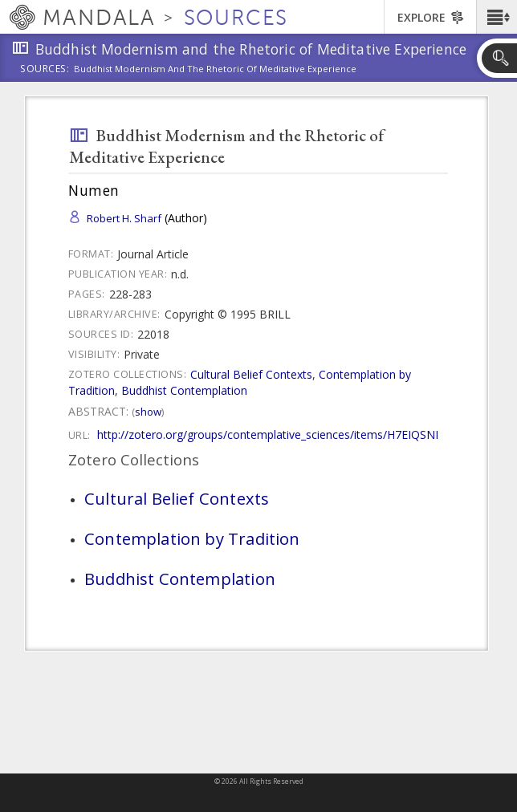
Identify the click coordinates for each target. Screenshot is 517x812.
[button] (497, 17)
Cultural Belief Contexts (251, 374)
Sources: (45, 70)
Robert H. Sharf (124, 218)
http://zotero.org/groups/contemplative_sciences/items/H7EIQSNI (268, 434)
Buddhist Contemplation (184, 390)
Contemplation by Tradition (192, 538)
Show (148, 412)
